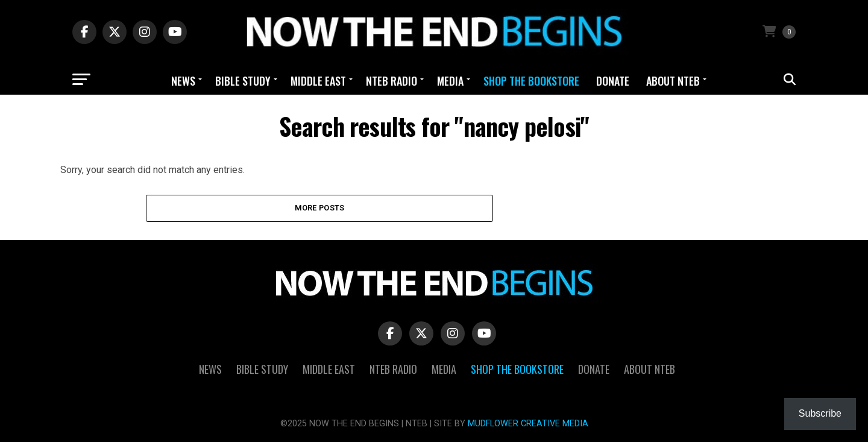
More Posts (320, 208)
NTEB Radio (392, 81)
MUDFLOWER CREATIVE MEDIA (528, 424)
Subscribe (820, 413)
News (183, 81)
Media (450, 81)
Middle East (318, 81)
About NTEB (673, 81)
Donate (613, 81)
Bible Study (243, 81)
